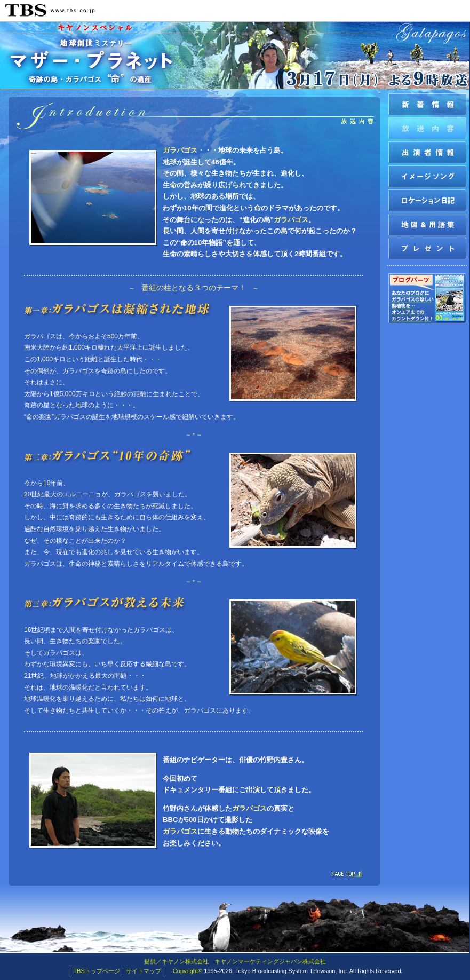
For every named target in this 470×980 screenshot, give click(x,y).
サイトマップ (144, 971)
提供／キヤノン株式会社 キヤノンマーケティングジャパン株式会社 (235, 961)
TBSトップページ (96, 971)
